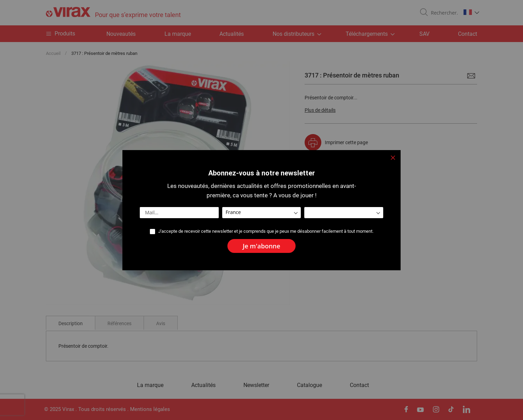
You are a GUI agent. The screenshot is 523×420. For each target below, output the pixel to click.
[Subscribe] (261, 246)
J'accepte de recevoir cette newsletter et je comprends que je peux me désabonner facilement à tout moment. (266, 231)
